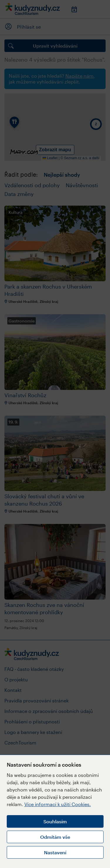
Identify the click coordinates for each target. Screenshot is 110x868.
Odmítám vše (55, 837)
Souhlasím (55, 821)
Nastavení (55, 852)
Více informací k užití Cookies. (58, 804)
